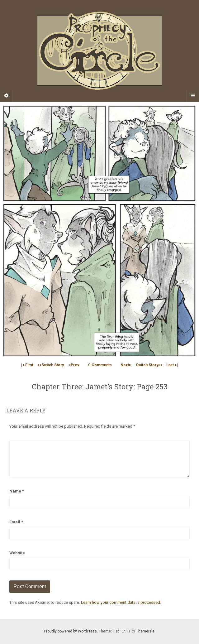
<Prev (74, 365)
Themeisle (145, 631)
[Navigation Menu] (193, 96)
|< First (27, 365)
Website (17, 553)
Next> (126, 365)
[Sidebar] (6, 96)
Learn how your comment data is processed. (121, 602)
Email (16, 522)
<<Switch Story (50, 365)
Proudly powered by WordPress (70, 631)
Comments (100, 365)
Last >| (172, 365)
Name (17, 491)
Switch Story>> (149, 365)
